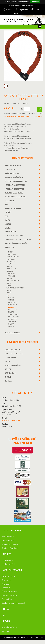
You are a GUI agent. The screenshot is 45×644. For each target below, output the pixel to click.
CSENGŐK (10, 252)
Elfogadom (35, 2)
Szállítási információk (10, 548)
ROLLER (8, 369)
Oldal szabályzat (8, 540)
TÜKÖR (9, 293)
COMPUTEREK (11, 358)
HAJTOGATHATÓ (14, 302)
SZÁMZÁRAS (13, 319)
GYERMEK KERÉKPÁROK (14, 177)
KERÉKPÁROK (10, 170)
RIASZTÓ (11, 312)
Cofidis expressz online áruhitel (13, 603)
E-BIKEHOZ (12, 298)
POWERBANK (11, 276)
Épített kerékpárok (8, 576)
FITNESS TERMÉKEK (13, 365)
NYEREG (8, 224)
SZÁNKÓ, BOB (10, 373)
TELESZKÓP (10, 201)
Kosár (35, 10)
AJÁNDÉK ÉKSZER (12, 173)
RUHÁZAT (9, 381)
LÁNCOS (11, 307)
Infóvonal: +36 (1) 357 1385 (21, 5)
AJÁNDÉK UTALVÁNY (13, 166)
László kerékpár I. (8, 560)
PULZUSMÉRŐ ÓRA (13, 281)
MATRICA (10, 271)
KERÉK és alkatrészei (14, 193)
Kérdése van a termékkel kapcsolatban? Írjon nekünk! (23, 116)
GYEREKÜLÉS (11, 259)
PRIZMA (9, 278)
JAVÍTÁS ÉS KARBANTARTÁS (16, 243)
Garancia (5, 631)
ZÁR (8, 295)
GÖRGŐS (11, 300)
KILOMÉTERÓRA (11, 232)
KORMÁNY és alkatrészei (16, 197)
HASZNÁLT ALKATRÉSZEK (15, 185)
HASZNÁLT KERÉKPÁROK (15, 189)
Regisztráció (22, 10)
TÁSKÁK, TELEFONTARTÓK (15, 288)
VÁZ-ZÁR (11, 326)
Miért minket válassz (9, 627)
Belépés (8, 10)
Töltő (9, 290)
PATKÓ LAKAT (13, 310)
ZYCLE (8, 361)
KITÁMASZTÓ (11, 262)
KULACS (9, 266)
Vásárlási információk (10, 544)
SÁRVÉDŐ (10, 286)
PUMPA (9, 283)
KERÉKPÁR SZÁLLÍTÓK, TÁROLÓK (18, 240)
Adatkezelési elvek (8, 537)
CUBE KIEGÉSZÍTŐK (13, 257)
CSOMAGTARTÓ (12, 255)
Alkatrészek (6, 584)
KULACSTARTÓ (11, 269)
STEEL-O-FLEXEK (14, 317)
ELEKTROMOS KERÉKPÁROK (16, 181)
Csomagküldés (7, 599)
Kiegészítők (6, 588)
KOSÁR (9, 264)
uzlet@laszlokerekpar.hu (11, 420)
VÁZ (7, 205)
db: (22, 109)
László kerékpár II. (8, 564)
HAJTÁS (8, 212)
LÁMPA (8, 228)
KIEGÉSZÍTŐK (10, 247)
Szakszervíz (6, 580)
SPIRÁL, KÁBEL (13, 314)
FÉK (7, 216)
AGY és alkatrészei (13, 209)
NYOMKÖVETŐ (11, 274)
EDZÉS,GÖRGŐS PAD (13, 350)
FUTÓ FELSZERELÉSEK (14, 354)
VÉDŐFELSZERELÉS (13, 333)
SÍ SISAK (8, 377)
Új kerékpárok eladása (10, 592)
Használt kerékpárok (9, 595)
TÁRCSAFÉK (12, 322)
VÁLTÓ (8, 220)
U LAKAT (11, 324)
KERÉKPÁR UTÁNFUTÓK (14, 236)
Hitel (3, 615)
